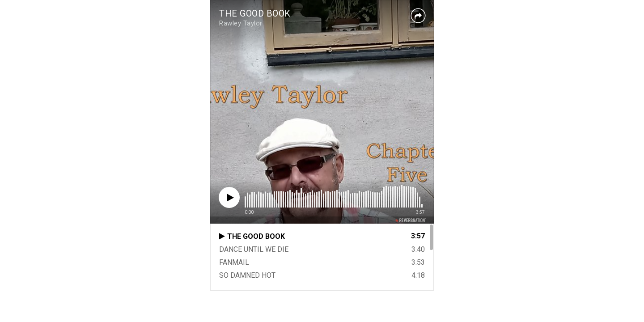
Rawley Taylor (241, 23)
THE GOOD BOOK (255, 13)
